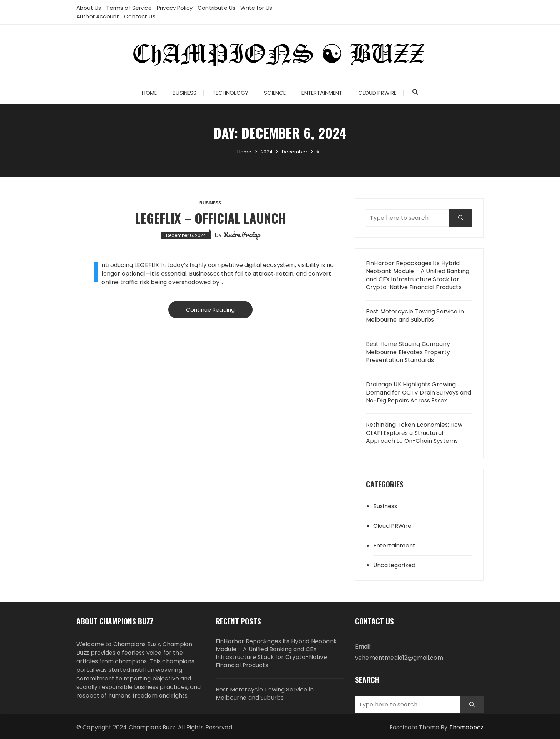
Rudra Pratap (242, 234)
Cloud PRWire (377, 93)
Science (275, 93)
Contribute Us (216, 8)
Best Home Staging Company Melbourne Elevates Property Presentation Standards (408, 352)
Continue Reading (210, 310)
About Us (89, 8)
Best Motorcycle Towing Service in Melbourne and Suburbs (415, 316)
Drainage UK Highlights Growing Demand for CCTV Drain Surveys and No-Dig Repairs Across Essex (419, 393)
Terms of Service (129, 8)
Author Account (98, 16)
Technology (231, 93)
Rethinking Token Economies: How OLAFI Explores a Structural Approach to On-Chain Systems (414, 433)
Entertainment (322, 93)
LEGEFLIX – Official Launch (210, 218)
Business (184, 93)
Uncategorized (394, 565)
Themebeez (466, 727)
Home (149, 93)
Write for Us (256, 8)
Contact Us (140, 16)
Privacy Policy (175, 8)
